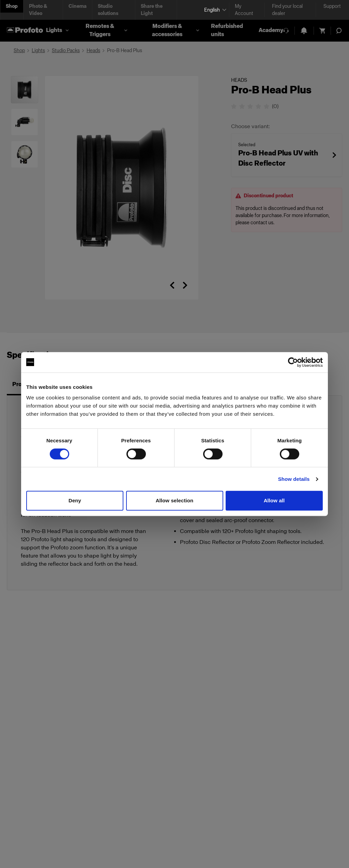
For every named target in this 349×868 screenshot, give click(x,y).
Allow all (274, 500)
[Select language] (214, 10)
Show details (294, 479)
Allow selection (175, 500)
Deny (75, 500)
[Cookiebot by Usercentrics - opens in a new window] (293, 362)
